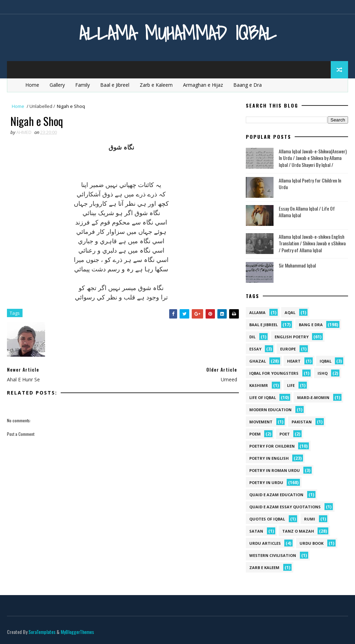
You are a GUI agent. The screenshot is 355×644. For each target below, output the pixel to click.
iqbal (326, 361)
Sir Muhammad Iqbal (297, 265)
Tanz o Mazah (298, 531)
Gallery (57, 85)
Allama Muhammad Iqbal (178, 33)
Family (83, 85)
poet (285, 434)
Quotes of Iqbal (267, 519)
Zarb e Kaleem (156, 85)
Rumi (310, 519)
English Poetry (292, 337)
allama (257, 312)
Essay (255, 349)
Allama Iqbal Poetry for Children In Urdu (310, 184)
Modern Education (270, 410)
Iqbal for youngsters (274, 373)
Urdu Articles (265, 543)
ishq (323, 373)
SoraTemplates (42, 632)
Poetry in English (269, 458)
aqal (290, 312)
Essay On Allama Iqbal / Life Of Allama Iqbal (307, 212)
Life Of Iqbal (263, 397)
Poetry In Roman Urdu (275, 470)
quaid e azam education (276, 495)
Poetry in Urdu (266, 482)
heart (294, 361)
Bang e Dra (311, 325)
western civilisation (273, 555)
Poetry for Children (272, 446)
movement (261, 422)
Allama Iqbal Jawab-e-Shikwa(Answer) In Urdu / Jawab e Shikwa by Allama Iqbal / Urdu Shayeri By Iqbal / (313, 158)
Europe (288, 349)
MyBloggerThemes (77, 632)
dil (252, 337)
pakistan (302, 422)
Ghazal (258, 361)
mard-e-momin (313, 397)
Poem (255, 434)
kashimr (259, 385)
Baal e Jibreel (115, 85)
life (291, 385)
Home (32, 85)
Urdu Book (311, 543)
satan (256, 531)
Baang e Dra (248, 85)
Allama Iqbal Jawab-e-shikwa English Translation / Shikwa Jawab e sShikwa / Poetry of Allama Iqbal (312, 243)
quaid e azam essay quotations (285, 507)
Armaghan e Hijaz (203, 85)
